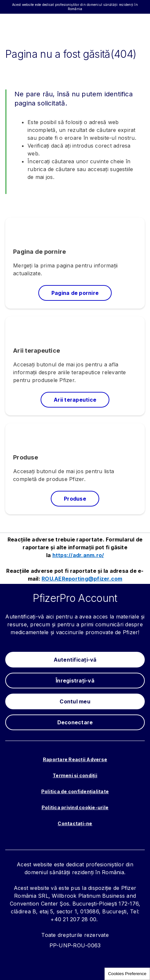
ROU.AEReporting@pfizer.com (82, 579)
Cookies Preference (127, 974)
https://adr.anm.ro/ (78, 555)
